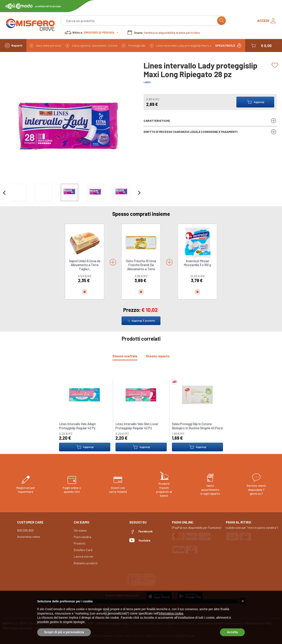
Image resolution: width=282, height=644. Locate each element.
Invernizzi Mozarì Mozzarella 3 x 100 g (197, 263)
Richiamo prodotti (86, 563)
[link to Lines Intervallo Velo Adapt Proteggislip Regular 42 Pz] (85, 394)
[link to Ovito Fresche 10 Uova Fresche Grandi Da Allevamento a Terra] (141, 242)
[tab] (125, 356)
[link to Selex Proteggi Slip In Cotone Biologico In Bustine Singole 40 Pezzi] (197, 394)
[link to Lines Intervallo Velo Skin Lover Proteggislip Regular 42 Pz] (141, 394)
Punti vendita (83, 537)
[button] (261, 46)
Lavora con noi (83, 556)
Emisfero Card (83, 550)
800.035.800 (25, 530)
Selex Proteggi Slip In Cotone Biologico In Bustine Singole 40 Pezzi (197, 426)
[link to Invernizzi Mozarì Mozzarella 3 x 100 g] (197, 242)
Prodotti (79, 543)
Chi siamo (80, 530)
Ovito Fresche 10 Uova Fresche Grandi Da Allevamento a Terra (141, 265)
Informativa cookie (171, 613)
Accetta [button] (232, 632)
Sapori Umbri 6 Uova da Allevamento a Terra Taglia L (85, 265)
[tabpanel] (141, 413)
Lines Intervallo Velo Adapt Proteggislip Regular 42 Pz (77, 426)
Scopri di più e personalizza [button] (64, 632)
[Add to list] (276, 65)
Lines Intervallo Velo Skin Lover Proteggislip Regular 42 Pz (137, 426)
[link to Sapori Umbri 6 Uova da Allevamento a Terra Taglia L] (85, 242)
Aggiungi (85, 447)
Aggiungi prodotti (141, 321)
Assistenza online (28, 537)
